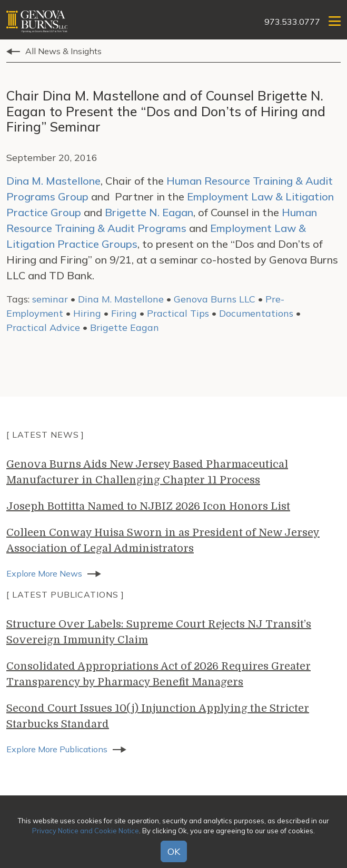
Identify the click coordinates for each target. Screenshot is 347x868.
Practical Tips (178, 313)
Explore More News (44, 573)
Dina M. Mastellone (53, 181)
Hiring (87, 313)
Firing (124, 313)
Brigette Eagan (125, 327)
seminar (50, 299)
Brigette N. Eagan (149, 212)
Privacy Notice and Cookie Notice (86, 831)
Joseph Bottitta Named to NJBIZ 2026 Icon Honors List (148, 506)
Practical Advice (43, 327)
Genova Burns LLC (215, 299)
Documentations (256, 313)
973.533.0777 (292, 22)
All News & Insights (63, 51)
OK (174, 851)
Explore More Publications (57, 749)
